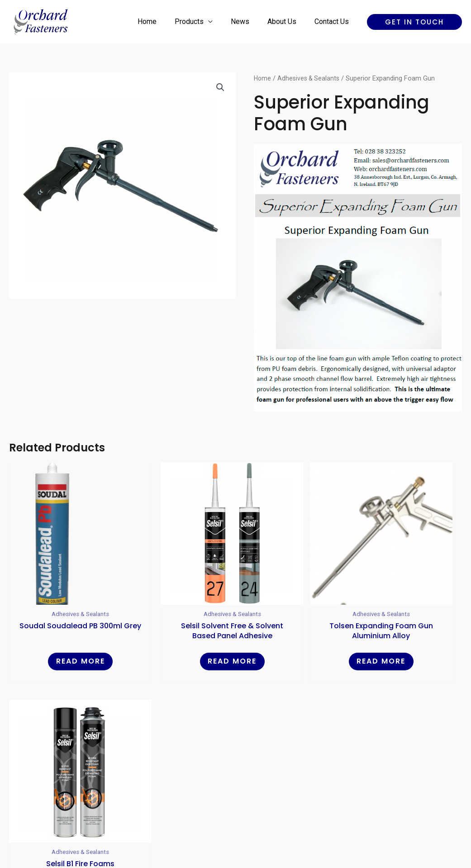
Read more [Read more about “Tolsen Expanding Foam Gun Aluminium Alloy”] (293, 626)
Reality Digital (315, 829)
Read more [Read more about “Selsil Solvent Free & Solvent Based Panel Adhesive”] (178, 626)
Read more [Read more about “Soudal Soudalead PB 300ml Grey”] (62, 626)
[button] (414, 22)
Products (202, 21)
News (249, 21)
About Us (287, 21)
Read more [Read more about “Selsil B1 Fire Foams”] (409, 626)
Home (163, 21)
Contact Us (333, 21)
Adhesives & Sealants (311, 78)
